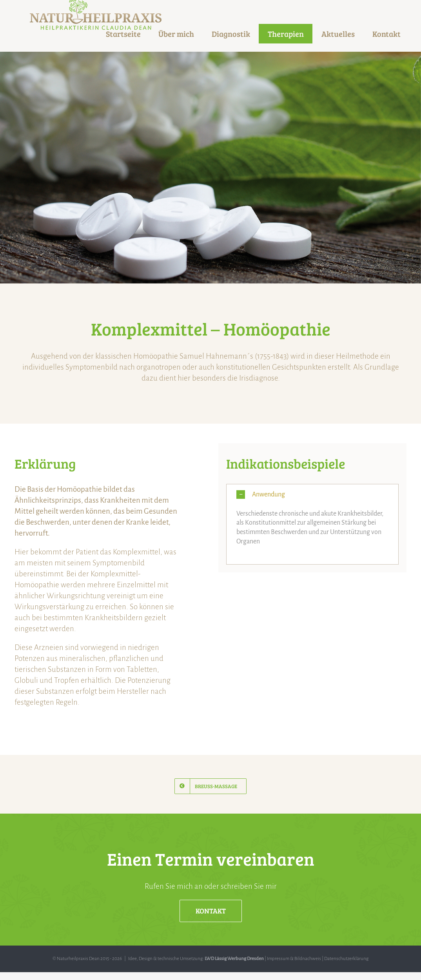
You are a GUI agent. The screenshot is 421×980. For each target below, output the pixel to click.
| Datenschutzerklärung (345, 959)
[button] (312, 495)
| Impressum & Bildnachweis (292, 959)
